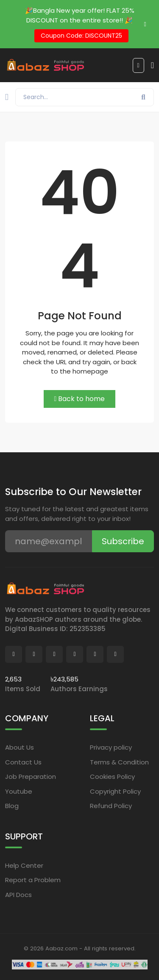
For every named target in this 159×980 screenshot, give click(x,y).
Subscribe (123, 541)
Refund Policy (111, 806)
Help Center (24, 865)
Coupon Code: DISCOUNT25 (81, 36)
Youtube (19, 791)
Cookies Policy (112, 777)
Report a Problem (33, 880)
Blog (12, 806)
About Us (20, 747)
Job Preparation (31, 777)
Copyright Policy (115, 791)
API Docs (18, 895)
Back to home (80, 399)
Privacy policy (111, 747)
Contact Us (23, 762)
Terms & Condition (119, 762)
